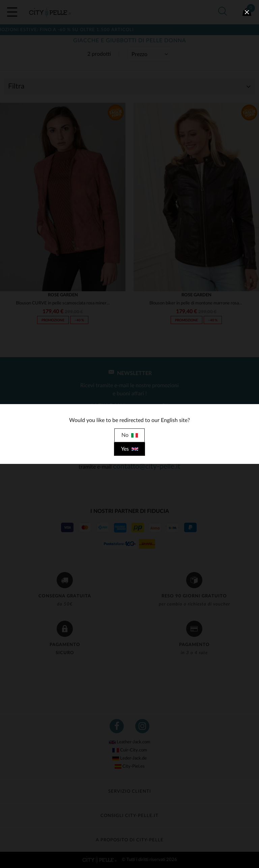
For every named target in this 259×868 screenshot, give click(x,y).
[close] (247, 12)
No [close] (130, 435)
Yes (130, 449)
